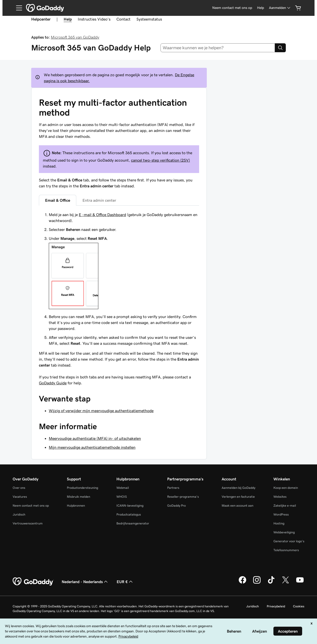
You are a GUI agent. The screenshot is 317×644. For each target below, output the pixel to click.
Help (261, 8)
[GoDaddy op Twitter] (286, 583)
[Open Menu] (17, 8)
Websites (280, 497)
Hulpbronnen (76, 506)
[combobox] (218, 48)
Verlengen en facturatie (238, 497)
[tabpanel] (119, 290)
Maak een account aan (238, 506)
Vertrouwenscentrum (28, 523)
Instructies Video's (94, 19)
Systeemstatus (149, 19)
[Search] (280, 48)
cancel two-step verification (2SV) (160, 160)
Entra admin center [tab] (99, 200)
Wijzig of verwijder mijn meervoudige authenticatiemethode (101, 411)
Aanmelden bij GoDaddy (238, 488)
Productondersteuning (82, 488)
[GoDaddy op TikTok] (271, 583)
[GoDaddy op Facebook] (242, 583)
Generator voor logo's (289, 541)
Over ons (19, 488)
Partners (173, 488)
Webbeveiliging (284, 532)
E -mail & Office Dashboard (102, 215)
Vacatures (20, 497)
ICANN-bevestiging (130, 506)
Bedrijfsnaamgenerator (133, 523)
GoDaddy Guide (53, 383)
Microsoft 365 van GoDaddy (75, 37)
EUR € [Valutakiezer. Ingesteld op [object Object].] (125, 582)
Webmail (123, 488)
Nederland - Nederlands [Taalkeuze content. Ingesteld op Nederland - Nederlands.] (85, 582)
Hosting (279, 523)
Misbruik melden (79, 497)
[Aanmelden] (280, 8)
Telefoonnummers (286, 550)
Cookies (299, 606)
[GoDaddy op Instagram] (257, 583)
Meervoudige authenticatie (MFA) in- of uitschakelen (95, 438)
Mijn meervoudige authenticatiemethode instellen (92, 447)
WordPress (281, 514)
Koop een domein (286, 488)
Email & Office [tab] (58, 200)
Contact (123, 19)
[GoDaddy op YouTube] (300, 583)
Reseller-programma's (183, 497)
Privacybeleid (276, 606)
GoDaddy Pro (176, 506)
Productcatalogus (129, 514)
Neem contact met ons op (232, 8)
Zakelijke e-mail (285, 506)
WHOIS (122, 497)
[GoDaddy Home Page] (33, 582)
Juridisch (19, 514)
